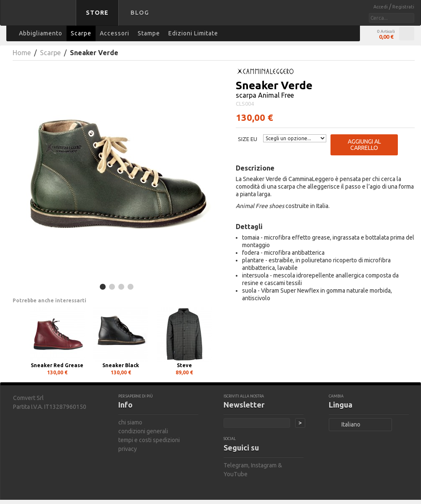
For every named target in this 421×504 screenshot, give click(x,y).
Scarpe (50, 53)
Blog (140, 13)
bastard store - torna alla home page (40, 18)
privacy (128, 449)
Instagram (264, 465)
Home (22, 53)
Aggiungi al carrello (364, 145)
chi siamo (130, 422)
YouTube (236, 474)
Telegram (236, 465)
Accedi (381, 7)
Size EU (248, 139)
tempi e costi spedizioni (149, 440)
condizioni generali (143, 431)
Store (97, 13)
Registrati (403, 7)
